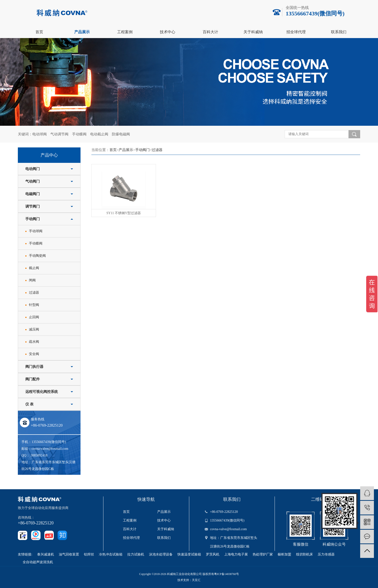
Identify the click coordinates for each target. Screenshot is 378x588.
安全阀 (34, 354)
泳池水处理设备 (161, 554)
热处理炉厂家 (263, 554)
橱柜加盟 (284, 554)
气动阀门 (33, 181)
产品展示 (82, 32)
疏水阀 (34, 342)
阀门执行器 (34, 367)
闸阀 (32, 280)
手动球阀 (36, 231)
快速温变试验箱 (189, 554)
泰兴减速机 (46, 554)
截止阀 (34, 268)
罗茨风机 (213, 554)
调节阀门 (33, 206)
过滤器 (34, 293)
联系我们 (339, 32)
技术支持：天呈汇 (189, 580)
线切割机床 (304, 554)
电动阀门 (33, 169)
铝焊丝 (89, 554)
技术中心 (168, 32)
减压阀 (34, 329)
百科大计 (210, 32)
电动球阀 (40, 134)
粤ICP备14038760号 (226, 574)
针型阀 (34, 305)
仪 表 (29, 404)
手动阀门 (33, 219)
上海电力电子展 (236, 554)
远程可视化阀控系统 (42, 392)
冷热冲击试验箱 (111, 554)
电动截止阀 (99, 134)
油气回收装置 (69, 554)
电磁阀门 (33, 194)
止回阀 (34, 317)
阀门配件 (33, 379)
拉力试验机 (136, 554)
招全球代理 (296, 32)
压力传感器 (326, 554)
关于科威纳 (253, 32)
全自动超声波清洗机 (38, 562)
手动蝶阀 (79, 134)
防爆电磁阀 (121, 134)
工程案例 (125, 32)
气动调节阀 (59, 134)
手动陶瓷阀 (37, 256)
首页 (39, 32)
